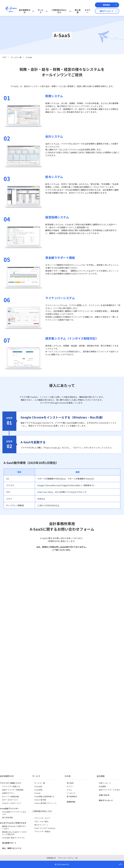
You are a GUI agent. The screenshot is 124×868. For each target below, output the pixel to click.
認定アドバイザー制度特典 (13, 790)
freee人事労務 (40, 800)
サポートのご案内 (41, 821)
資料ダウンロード (107, 11)
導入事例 (78, 11)
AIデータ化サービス (10, 800)
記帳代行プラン (8, 793)
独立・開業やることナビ (12, 848)
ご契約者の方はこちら (59, 11)
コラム (69, 790)
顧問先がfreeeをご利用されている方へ (14, 827)
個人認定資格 (7, 817)
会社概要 (102, 786)
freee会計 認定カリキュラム (14, 838)
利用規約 (50, 858)
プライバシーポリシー (67, 858)
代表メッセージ (105, 783)
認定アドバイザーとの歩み (109, 790)
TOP (4, 57)
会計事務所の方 (25, 11)
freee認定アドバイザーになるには (14, 813)
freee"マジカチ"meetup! (45, 828)
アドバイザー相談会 (42, 831)
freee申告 (38, 790)
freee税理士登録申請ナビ (45, 796)
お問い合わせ (104, 795)
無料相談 (107, 5)
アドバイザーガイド (42, 818)
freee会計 (38, 786)
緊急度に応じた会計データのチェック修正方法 (15, 833)
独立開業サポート (9, 843)
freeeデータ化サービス (12, 803)
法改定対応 (71, 802)
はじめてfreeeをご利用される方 (13, 823)
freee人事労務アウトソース (45, 803)
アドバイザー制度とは (11, 786)
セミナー (88, 11)
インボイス (71, 793)
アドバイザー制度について (11, 783)
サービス (41, 11)
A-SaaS (37, 793)
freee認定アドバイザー (10, 808)
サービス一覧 (16, 57)
